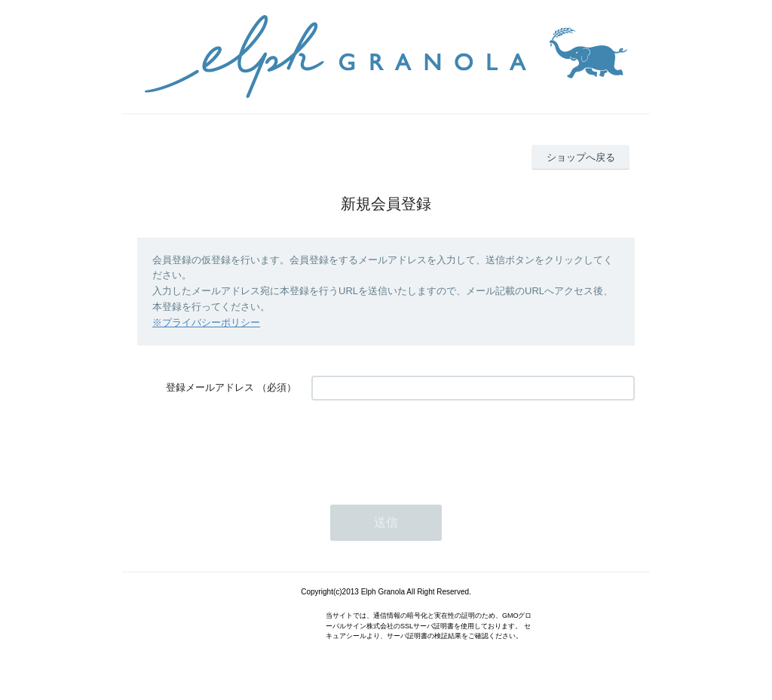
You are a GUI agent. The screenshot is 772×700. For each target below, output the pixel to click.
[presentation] (426, 445)
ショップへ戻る (581, 157)
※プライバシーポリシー (206, 322)
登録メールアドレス (210, 387)
